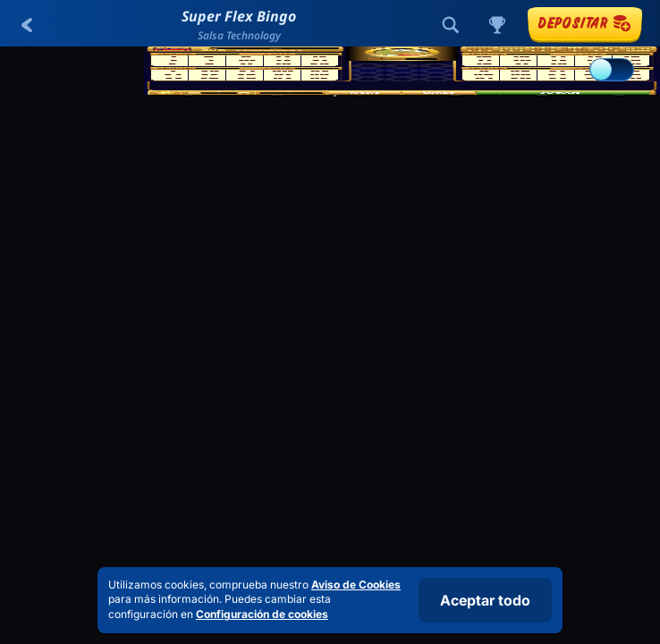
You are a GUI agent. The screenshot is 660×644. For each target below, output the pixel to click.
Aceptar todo (485, 600)
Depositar (585, 23)
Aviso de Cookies (356, 585)
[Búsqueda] (451, 25)
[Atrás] (27, 25)
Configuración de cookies (262, 614)
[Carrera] (497, 25)
